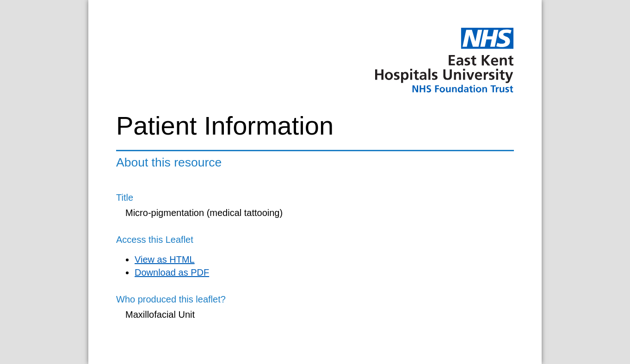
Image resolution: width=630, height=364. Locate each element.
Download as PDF (172, 272)
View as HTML (165, 259)
